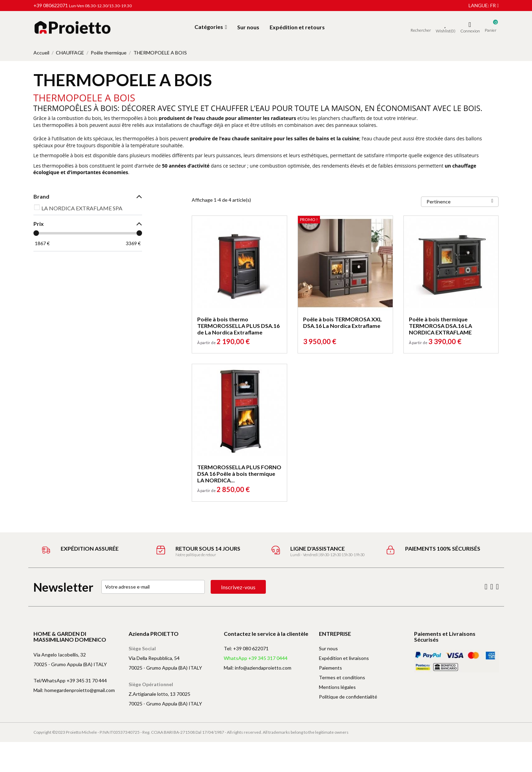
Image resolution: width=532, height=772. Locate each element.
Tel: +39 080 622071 (246, 648)
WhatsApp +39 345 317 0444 (256, 658)
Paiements (330, 668)
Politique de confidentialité (348, 697)
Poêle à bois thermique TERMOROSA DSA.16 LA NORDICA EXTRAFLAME (440, 326)
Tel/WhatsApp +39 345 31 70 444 (70, 680)
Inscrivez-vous (238, 587)
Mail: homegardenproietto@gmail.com (74, 690)
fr (494, 5)
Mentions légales (337, 687)
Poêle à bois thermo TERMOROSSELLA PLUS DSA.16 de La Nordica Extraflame (238, 326)
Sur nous (328, 648)
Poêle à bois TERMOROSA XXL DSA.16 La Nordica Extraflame (343, 322)
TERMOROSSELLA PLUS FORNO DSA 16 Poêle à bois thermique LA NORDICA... (239, 474)
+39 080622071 (51, 5)
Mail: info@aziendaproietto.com (258, 668)
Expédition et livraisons (344, 658)
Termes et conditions (342, 677)
